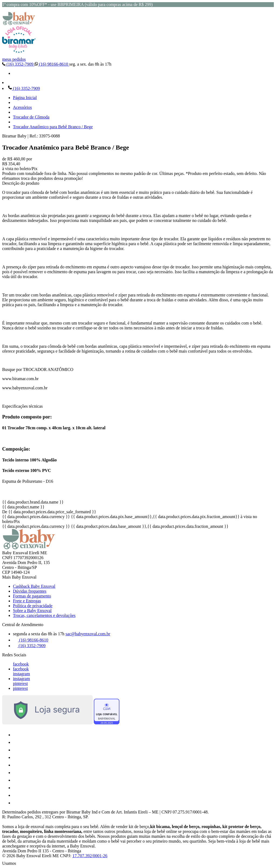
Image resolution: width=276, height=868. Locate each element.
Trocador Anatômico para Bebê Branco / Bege (53, 127)
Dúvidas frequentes (30, 591)
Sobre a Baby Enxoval (32, 611)
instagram (21, 674)
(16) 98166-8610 (52, 64)
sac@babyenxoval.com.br (88, 634)
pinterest (20, 683)
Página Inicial (25, 98)
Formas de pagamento (32, 596)
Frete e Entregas (27, 601)
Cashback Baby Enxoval (34, 586)
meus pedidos (14, 59)
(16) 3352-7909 (18, 64)
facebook (21, 664)
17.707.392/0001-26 (90, 856)
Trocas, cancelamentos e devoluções (44, 615)
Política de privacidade (33, 606)
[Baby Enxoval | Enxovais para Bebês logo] (19, 24)
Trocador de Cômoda (31, 117)
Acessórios (22, 107)
